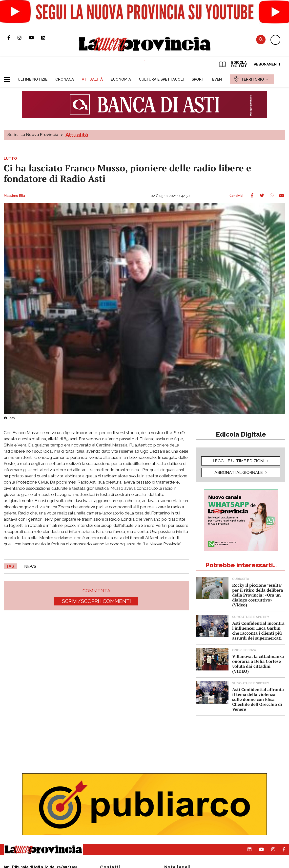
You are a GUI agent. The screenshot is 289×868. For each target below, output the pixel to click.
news (30, 567)
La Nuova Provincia (39, 134)
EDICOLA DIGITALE (233, 64)
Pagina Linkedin (47, 38)
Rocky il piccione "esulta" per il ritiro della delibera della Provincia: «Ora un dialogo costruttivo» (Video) (258, 595)
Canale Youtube (35, 38)
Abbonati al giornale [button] (239, 472)
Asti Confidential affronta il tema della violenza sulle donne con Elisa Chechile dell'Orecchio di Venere (258, 699)
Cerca (261, 39)
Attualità (77, 135)
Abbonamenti (267, 64)
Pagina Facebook (12, 38)
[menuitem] (33, 79)
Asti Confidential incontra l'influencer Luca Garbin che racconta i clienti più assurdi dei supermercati (258, 631)
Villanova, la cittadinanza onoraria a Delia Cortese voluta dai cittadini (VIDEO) (258, 664)
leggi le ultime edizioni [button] (239, 461)
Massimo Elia (14, 196)
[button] (9, 77)
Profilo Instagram (23, 38)
